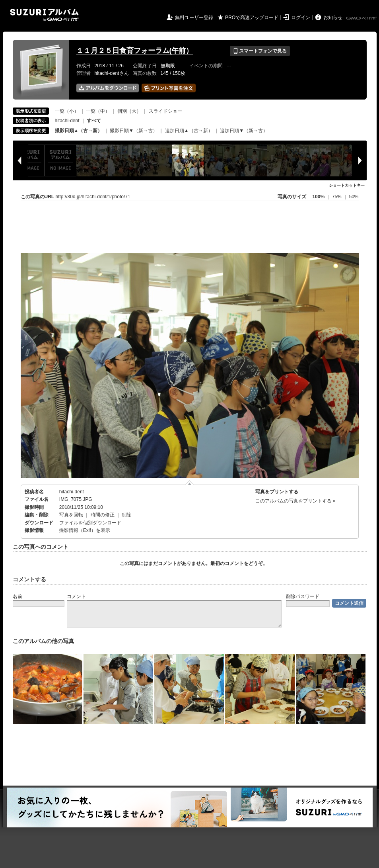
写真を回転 (71, 515)
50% (354, 197)
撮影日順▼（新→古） (134, 131)
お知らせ (333, 18)
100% (318, 197)
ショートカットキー (347, 185)
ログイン (301, 18)
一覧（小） (67, 111)
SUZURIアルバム (44, 15)
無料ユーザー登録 (194, 18)
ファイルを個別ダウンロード (90, 523)
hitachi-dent (67, 121)
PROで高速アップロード (252, 18)
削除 (126, 515)
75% (337, 197)
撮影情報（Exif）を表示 (85, 530)
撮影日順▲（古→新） (79, 131)
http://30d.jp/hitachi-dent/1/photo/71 (93, 197)
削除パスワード (303, 596)
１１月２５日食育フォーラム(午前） (135, 51)
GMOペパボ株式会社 (362, 18)
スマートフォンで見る (260, 51)
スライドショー (165, 111)
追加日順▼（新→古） (244, 131)
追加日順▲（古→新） (189, 131)
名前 (17, 596)
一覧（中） (98, 111)
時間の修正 (103, 515)
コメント (76, 596)
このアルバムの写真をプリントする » (295, 501)
